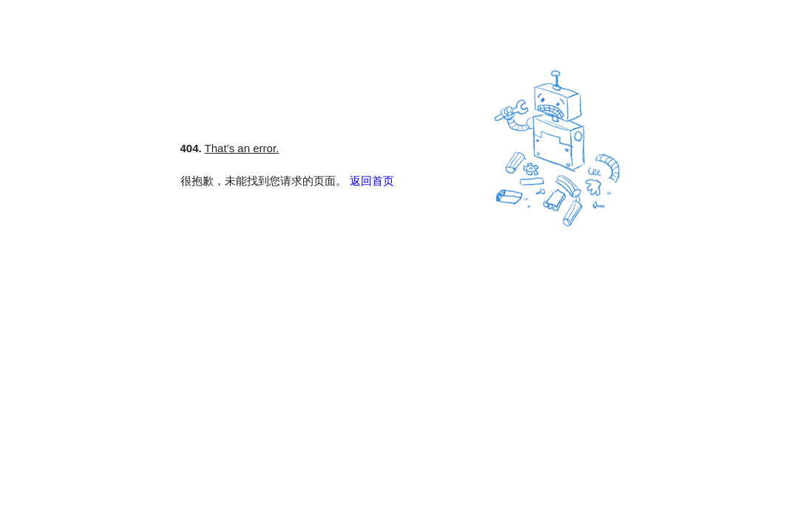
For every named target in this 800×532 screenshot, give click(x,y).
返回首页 (372, 181)
